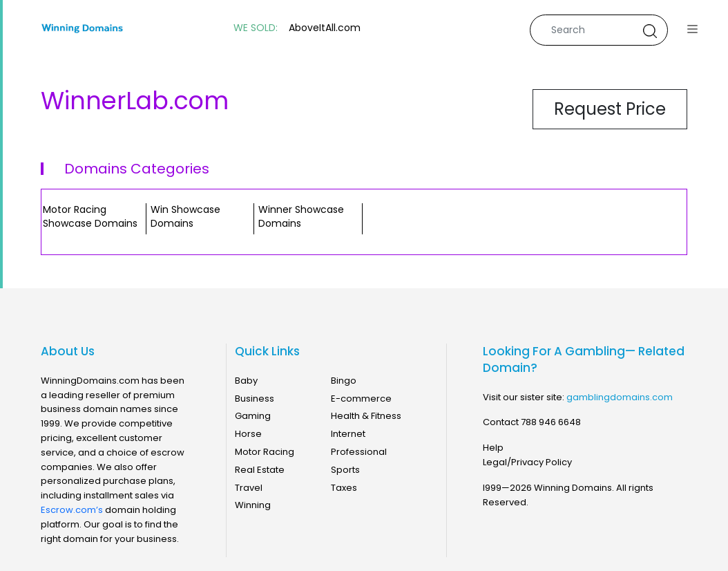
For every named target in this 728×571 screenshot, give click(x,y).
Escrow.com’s (72, 510)
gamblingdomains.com (620, 397)
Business (255, 399)
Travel (249, 488)
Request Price (610, 109)
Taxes (344, 488)
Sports (345, 470)
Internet (348, 434)
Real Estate (260, 470)
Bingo (344, 381)
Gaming (253, 416)
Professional (359, 452)
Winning (253, 505)
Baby (246, 381)
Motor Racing (265, 452)
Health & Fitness (366, 416)
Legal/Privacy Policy (527, 462)
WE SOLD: (256, 28)
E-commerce (361, 399)
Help (493, 448)
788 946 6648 (551, 422)
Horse (248, 434)
